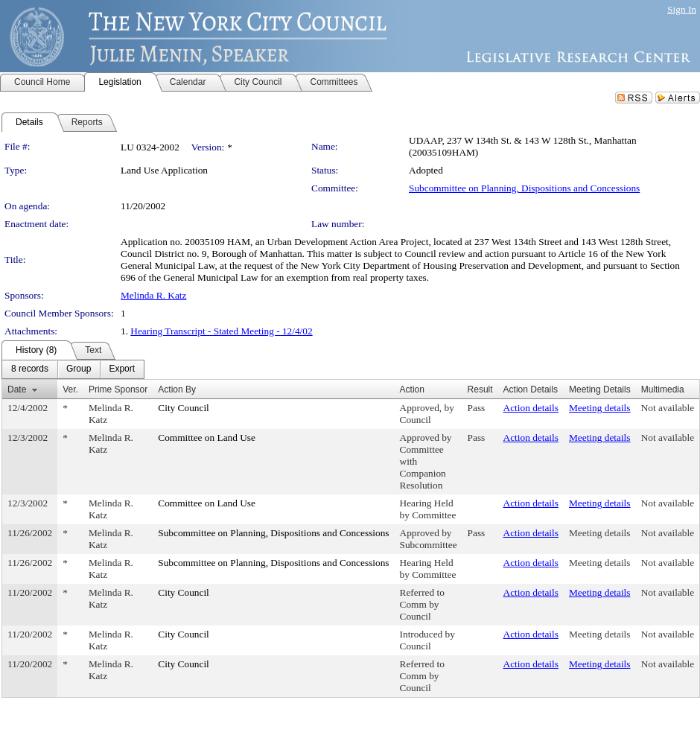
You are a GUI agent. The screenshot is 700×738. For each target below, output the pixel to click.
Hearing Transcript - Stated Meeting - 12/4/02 (221, 331)
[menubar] (73, 369)
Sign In (682, 9)
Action (412, 389)
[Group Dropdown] (79, 369)
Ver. (70, 389)
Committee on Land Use (207, 438)
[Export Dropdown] (122, 369)
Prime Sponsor (118, 389)
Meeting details (600, 408)
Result (480, 389)
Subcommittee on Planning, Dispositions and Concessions (524, 188)
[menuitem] (30, 369)
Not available (668, 408)
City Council (184, 408)
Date (17, 389)
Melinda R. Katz (153, 295)
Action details (531, 408)
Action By (177, 389)
